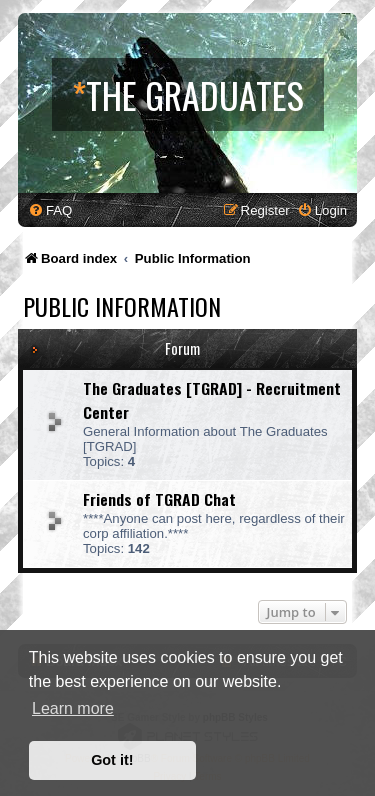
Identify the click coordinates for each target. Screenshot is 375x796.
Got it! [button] (112, 760)
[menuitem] (50, 210)
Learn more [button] (73, 708)
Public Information (122, 306)
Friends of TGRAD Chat (159, 499)
